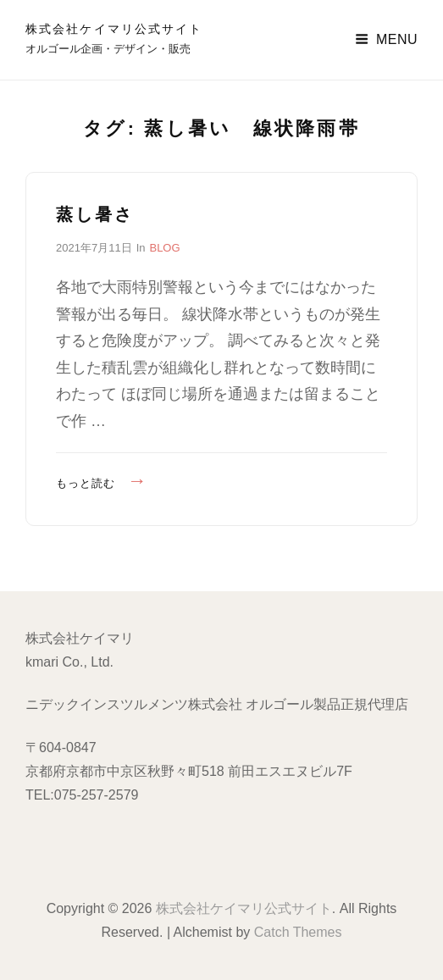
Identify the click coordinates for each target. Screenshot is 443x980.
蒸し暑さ (95, 214)
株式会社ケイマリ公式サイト (114, 29)
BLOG (164, 248)
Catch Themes (298, 932)
